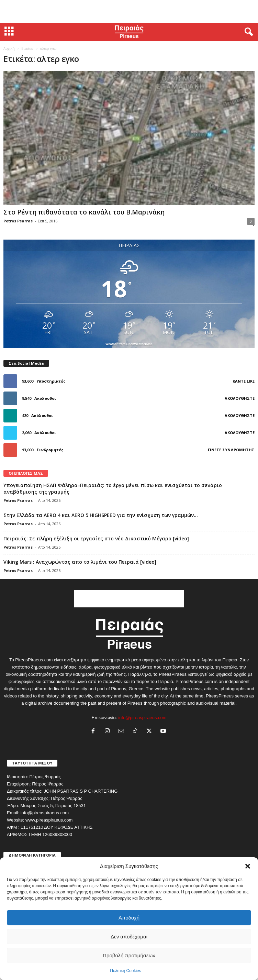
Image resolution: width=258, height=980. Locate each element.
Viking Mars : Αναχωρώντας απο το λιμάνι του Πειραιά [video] (80, 562)
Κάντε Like (244, 381)
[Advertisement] (129, 11)
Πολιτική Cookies (126, 971)
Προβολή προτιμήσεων (129, 955)
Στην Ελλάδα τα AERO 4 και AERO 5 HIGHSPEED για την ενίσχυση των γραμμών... (101, 515)
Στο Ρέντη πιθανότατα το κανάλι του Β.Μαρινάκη (84, 212)
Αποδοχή (129, 918)
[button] (248, 866)
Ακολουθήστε (240, 398)
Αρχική (9, 48)
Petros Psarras (18, 221)
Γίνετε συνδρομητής (231, 450)
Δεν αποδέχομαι (129, 937)
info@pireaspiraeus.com (142, 718)
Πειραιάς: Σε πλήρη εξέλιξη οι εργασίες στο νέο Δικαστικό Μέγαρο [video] (96, 538)
